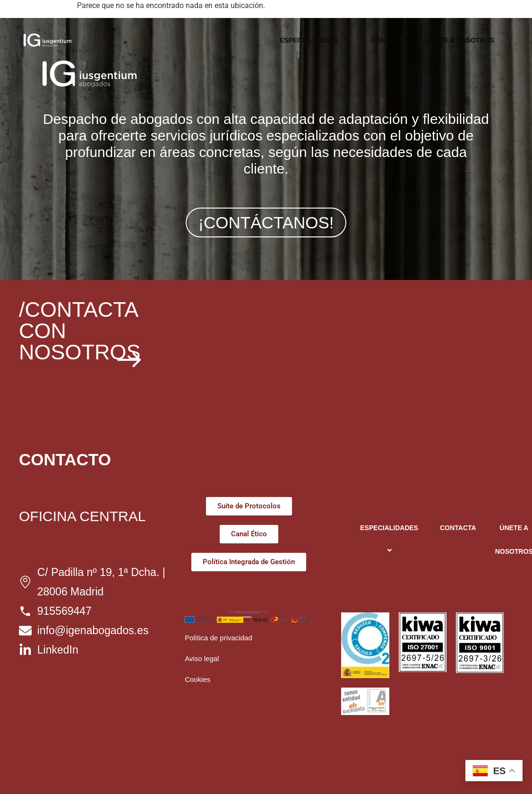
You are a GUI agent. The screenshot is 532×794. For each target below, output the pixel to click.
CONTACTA (389, 40)
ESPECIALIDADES (316, 40)
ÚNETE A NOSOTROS (460, 40)
